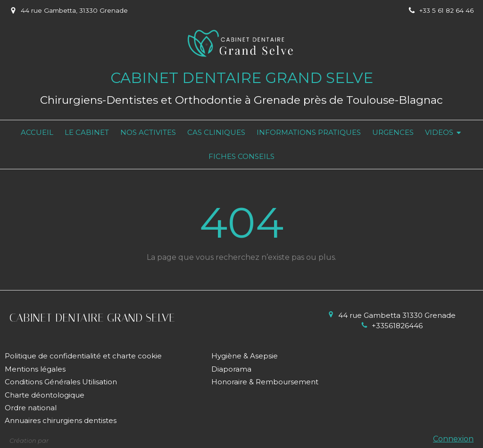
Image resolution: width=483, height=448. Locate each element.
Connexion (453, 439)
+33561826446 (397, 326)
